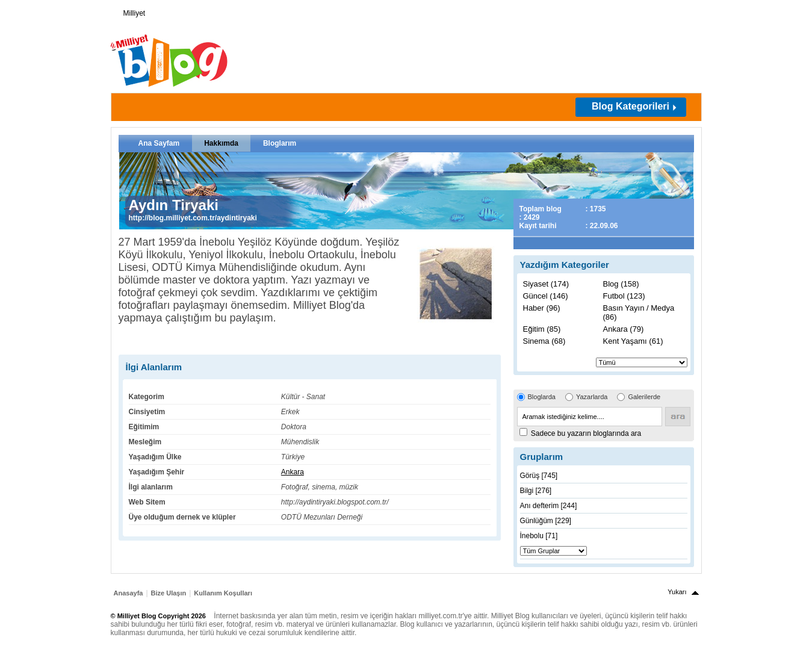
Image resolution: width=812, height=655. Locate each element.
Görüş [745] (539, 476)
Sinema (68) (544, 341)
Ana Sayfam (159, 143)
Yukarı (677, 592)
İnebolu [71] (539, 536)
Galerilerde (644, 397)
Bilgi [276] (536, 491)
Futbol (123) (624, 296)
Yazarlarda (592, 397)
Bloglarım (280, 143)
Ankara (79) (624, 329)
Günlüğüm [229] (546, 521)
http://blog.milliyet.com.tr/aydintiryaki (193, 218)
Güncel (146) (546, 296)
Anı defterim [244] (549, 506)
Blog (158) (621, 284)
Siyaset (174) (546, 284)
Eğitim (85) (542, 329)
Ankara (293, 472)
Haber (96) (542, 308)
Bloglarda (542, 397)
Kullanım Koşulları (223, 593)
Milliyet (130, 11)
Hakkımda (221, 143)
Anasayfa (129, 593)
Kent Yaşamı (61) (633, 341)
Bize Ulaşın (169, 593)
